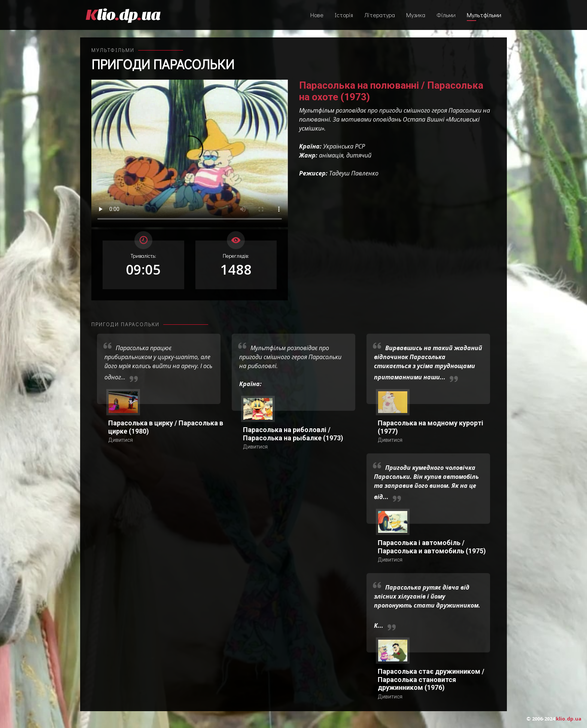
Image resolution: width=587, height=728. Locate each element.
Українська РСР (344, 146)
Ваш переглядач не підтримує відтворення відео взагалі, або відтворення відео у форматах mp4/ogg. (190, 153)
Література (380, 15)
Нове (317, 15)
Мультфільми (484, 15)
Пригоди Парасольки (163, 64)
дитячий (359, 155)
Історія (344, 15)
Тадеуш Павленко (354, 173)
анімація (331, 155)
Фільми (446, 15)
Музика (416, 15)
